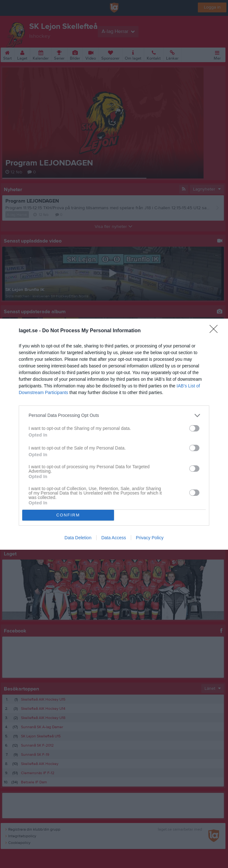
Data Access (114, 538)
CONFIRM (68, 515)
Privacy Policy (150, 538)
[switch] (194, 428)
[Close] (216, 331)
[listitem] (114, 415)
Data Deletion (78, 538)
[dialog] (114, 434)
